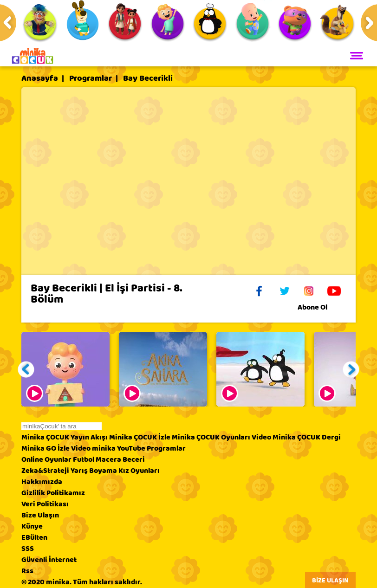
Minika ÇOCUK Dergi (307, 437)
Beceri (134, 459)
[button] (26, 369)
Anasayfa (40, 78)
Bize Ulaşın (40, 515)
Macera (108, 459)
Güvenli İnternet (49, 560)
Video (261, 437)
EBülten (34, 537)
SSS (28, 549)
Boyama (103, 471)
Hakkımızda (42, 482)
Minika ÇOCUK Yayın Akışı (65, 437)
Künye (32, 526)
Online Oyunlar (46, 459)
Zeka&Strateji (45, 471)
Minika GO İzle (45, 448)
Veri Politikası (45, 504)
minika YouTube (119, 448)
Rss (27, 571)
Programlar (91, 78)
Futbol (84, 459)
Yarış (79, 471)
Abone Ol (320, 307)
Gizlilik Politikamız (53, 493)
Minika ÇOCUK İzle (140, 437)
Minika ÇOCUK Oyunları (211, 437)
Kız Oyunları (139, 471)
